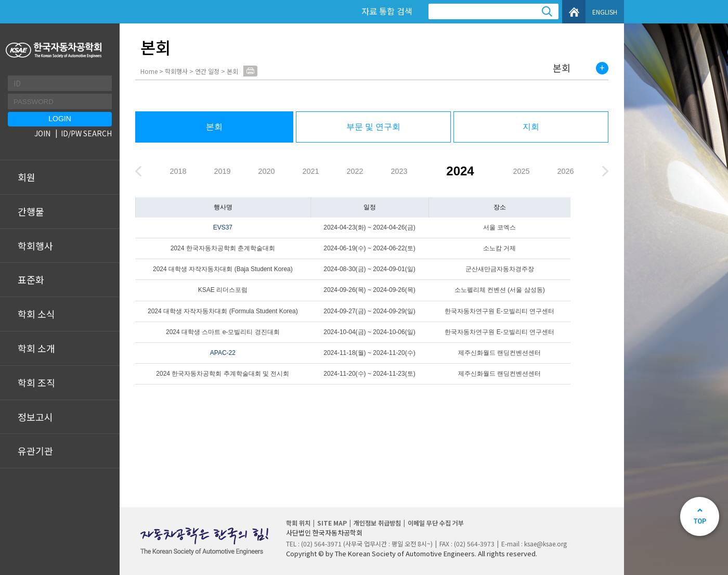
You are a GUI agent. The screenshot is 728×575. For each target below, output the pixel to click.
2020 (266, 171)
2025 (521, 171)
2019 (222, 171)
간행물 (31, 211)
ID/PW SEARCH (86, 133)
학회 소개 (36, 348)
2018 (178, 171)
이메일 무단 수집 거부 (436, 523)
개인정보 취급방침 (377, 523)
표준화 (31, 279)
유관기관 (35, 451)
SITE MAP (332, 523)
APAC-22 (223, 353)
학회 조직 (36, 382)
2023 (399, 171)
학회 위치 (298, 523)
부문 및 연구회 (374, 127)
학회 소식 (36, 314)
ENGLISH (605, 12)
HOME (574, 12)
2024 (460, 171)
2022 (355, 171)
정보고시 (35, 417)
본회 (562, 68)
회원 (27, 177)
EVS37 (223, 227)
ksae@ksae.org (545, 544)
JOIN (42, 133)
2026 (565, 171)
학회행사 (35, 246)
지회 (531, 127)
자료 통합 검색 (387, 11)
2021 (310, 171)
